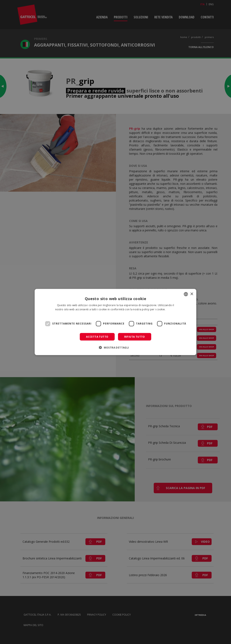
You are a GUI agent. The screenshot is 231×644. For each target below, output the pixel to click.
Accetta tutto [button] (97, 337)
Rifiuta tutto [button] (135, 337)
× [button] (192, 294)
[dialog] (115, 322)
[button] (115, 347)
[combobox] (186, 294)
